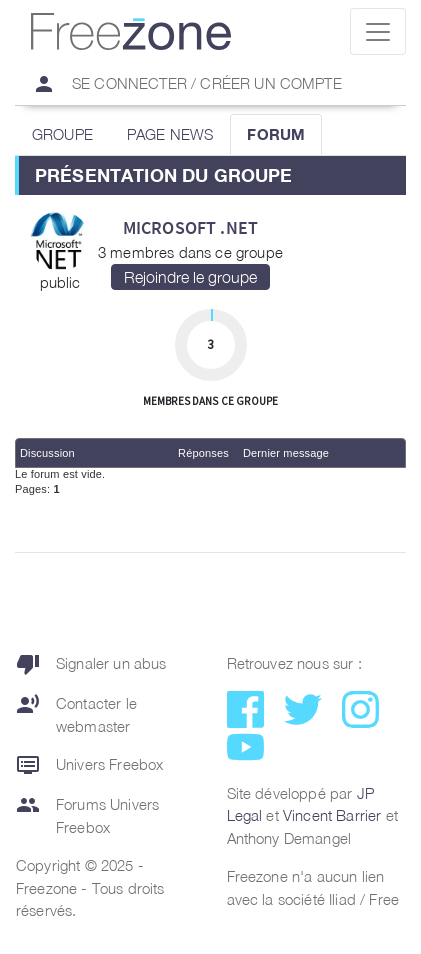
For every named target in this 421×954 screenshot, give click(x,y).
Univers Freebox (89, 765)
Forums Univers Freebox (87, 815)
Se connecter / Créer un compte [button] (179, 84)
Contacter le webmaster (76, 714)
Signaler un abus (91, 664)
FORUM (276, 134)
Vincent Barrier (332, 815)
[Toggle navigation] (378, 31)
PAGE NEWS (170, 134)
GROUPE (62, 134)
